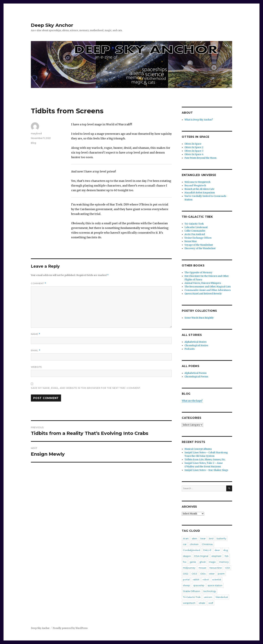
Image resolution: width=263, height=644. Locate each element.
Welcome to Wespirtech (197, 182)
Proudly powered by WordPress (70, 628)
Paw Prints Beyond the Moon (200, 158)
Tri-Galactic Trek (194, 224)
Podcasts (190, 349)
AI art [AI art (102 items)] (186, 538)
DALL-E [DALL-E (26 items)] (207, 550)
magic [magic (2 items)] (212, 562)
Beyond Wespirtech (195, 186)
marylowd (36, 133)
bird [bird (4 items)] (211, 538)
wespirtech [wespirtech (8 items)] (189, 603)
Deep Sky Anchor (52, 25)
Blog (33, 143)
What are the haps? (192, 401)
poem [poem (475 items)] (221, 574)
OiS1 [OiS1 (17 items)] (227, 568)
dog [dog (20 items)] (226, 550)
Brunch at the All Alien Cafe (199, 189)
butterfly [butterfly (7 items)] (221, 538)
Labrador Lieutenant (196, 227)
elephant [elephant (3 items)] (216, 556)
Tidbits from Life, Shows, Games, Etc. (205, 460)
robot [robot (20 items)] (206, 579)
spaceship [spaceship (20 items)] (199, 585)
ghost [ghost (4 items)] (203, 562)
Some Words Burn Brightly (199, 318)
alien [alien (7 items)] (194, 538)
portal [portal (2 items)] (186, 579)
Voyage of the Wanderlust (199, 245)
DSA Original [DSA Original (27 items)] (201, 556)
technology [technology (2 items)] (210, 591)
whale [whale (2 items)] (202, 603)
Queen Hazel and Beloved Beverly (203, 294)
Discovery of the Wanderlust (200, 248)
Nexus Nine (191, 241)
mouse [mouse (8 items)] (202, 568)
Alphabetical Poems (195, 373)
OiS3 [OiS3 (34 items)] (194, 574)
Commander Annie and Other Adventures (208, 290)
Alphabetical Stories (195, 342)
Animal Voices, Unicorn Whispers (203, 283)
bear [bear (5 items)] (203, 538)
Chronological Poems (196, 377)
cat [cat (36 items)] (185, 544)
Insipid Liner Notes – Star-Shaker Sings (206, 470)
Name (36, 334)
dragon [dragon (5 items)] (187, 556)
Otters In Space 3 (194, 151)
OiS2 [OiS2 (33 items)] (186, 574)
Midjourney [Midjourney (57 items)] (189, 568)
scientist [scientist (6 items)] (217, 579)
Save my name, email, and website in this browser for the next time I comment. (86, 388)
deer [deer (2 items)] (217, 550)
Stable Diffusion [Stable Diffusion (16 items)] (192, 591)
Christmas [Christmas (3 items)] (207, 544)
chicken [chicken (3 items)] (194, 544)
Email (36, 350)
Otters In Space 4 (194, 154)
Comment (38, 283)
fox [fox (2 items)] (185, 562)
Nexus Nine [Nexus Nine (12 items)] (216, 568)
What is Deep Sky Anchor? (199, 120)
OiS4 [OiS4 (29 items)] (203, 574)
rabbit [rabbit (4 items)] (196, 579)
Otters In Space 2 (194, 147)
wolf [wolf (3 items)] (211, 603)
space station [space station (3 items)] (215, 585)
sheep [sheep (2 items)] (186, 585)
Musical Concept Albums (198, 449)
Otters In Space (193, 144)
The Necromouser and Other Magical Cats (208, 287)
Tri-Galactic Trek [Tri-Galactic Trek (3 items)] (192, 597)
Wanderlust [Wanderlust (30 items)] (222, 597)
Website (36, 367)
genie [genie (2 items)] (193, 562)
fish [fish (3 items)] (227, 556)
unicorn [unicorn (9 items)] (208, 597)
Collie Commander (195, 231)
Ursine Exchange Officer (198, 238)
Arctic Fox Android (195, 234)
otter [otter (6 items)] (212, 574)
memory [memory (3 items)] (224, 562)
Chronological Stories (196, 345)
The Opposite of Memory (198, 273)
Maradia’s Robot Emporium (200, 193)
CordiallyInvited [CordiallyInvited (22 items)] (191, 550)
